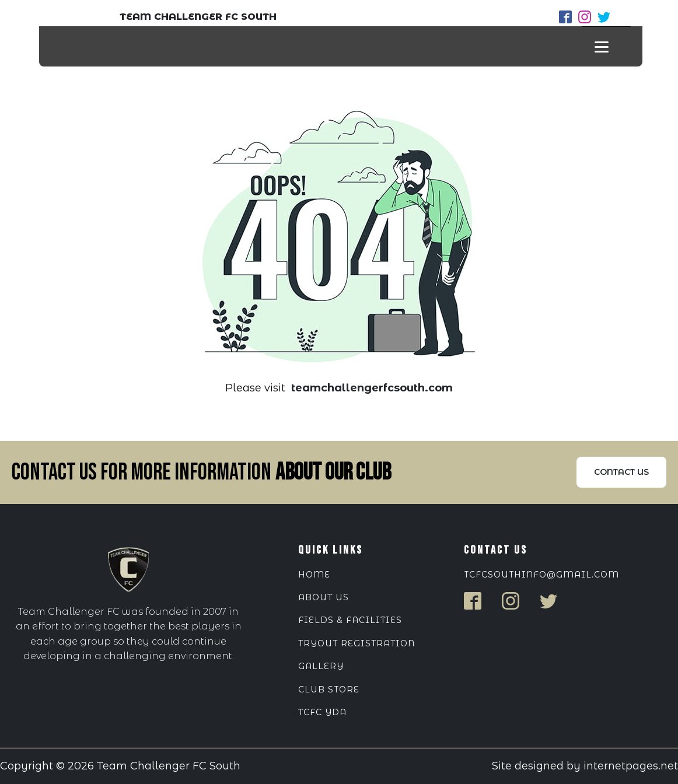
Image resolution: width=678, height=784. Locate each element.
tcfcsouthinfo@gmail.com (541, 575)
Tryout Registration (357, 644)
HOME (314, 575)
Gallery (321, 666)
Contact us (621, 472)
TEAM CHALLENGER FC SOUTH (198, 17)
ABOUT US (324, 598)
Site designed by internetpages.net (585, 766)
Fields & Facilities (350, 620)
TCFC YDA (322, 713)
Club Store (329, 690)
